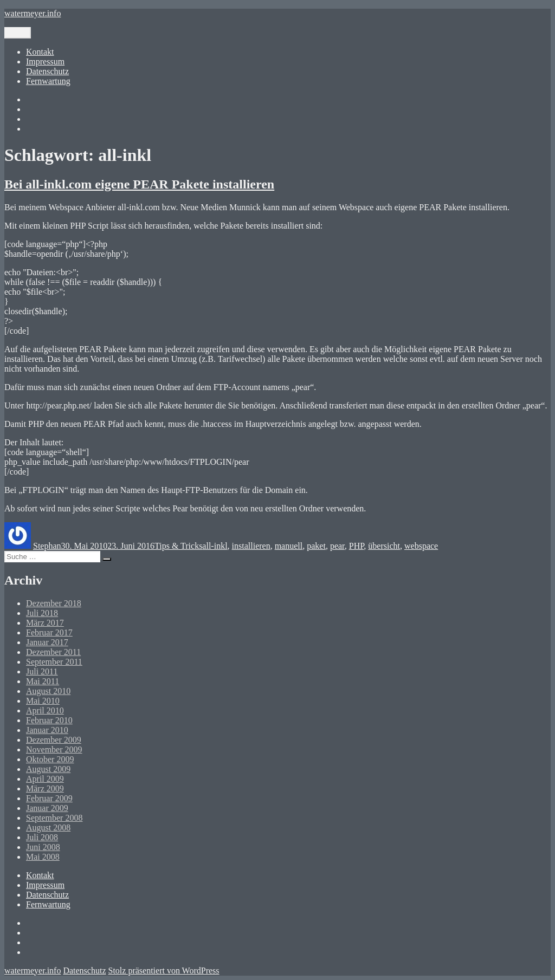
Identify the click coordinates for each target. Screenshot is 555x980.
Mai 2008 (43, 857)
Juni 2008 (43, 847)
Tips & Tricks (178, 546)
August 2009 (48, 769)
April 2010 (45, 710)
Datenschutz (47, 71)
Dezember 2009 (54, 740)
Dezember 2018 (54, 603)
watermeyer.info (33, 13)
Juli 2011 (42, 671)
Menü (18, 33)
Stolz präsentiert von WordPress (163, 971)
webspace (421, 546)
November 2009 (54, 749)
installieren (251, 546)
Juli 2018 (42, 613)
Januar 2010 (47, 730)
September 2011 (54, 662)
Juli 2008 (42, 837)
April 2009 (45, 779)
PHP (357, 546)
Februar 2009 (49, 798)
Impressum (45, 61)
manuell (289, 546)
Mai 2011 (43, 681)
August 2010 (48, 691)
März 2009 (45, 788)
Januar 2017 (47, 642)
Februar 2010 (49, 720)
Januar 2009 (47, 808)
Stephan (47, 546)
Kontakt (40, 52)
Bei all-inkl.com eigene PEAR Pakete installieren (139, 184)
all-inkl (215, 546)
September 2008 (54, 818)
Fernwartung (48, 81)
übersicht (384, 546)
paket (316, 546)
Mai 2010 (43, 701)
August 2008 (48, 828)
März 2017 (45, 623)
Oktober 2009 (50, 759)
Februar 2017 (49, 632)
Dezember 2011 (53, 652)
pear (337, 546)
